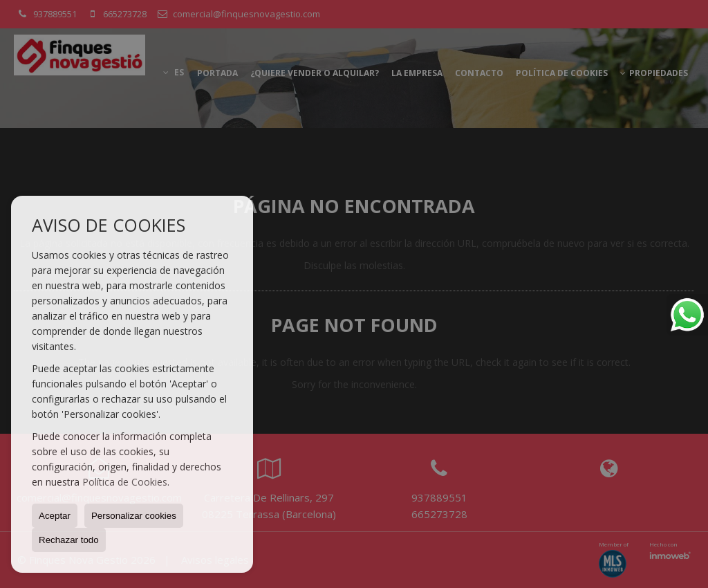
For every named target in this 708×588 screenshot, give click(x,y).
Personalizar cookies (134, 516)
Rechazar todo (69, 540)
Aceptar (55, 516)
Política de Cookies (125, 482)
